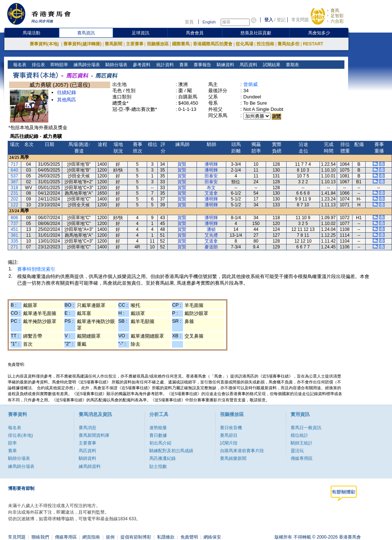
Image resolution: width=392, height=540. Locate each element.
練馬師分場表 (86, 65)
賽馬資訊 (86, 33)
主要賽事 (135, 44)
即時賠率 (59, 65)
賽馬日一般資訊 (306, 428)
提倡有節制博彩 (136, 537)
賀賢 (182, 164)
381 (14, 235)
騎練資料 (225, 65)
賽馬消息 (87, 428)
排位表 (38, 65)
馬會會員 (195, 33)
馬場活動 (31, 33)
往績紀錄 (67, 92)
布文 (211, 188)
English (209, 22)
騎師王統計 (302, 443)
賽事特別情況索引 (36, 269)
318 (14, 188)
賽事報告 (201, 65)
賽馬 (335, 11)
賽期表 (292, 65)
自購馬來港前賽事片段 (242, 451)
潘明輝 (211, 164)
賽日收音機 (231, 428)
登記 (281, 20)
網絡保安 (212, 537)
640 (14, 170)
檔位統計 (299, 435)
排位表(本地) (20, 435)
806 (14, 218)
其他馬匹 (67, 100)
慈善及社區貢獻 (256, 33)
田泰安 (211, 176)
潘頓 (211, 229)
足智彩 (337, 16)
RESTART (313, 44)
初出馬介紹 (160, 443)
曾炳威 (251, 84)
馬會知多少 (319, 33)
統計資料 (164, 65)
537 (14, 176)
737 (14, 224)
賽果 (183, 65)
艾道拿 (211, 193)
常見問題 (300, 20)
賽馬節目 (229, 435)
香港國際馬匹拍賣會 (213, 44)
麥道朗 (211, 247)
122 (14, 205)
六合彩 (337, 21)
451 (14, 229)
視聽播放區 (158, 44)
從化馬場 (244, 44)
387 (14, 182)
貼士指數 (158, 466)
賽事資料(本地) (45, 44)
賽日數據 (158, 435)
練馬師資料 (90, 466)
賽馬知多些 (288, 44)
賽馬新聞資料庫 (94, 435)
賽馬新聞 (113, 44)
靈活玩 (297, 451)
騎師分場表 (116, 65)
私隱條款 (166, 537)
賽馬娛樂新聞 (233, 458)
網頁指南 (91, 537)
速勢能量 (158, 428)
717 (14, 164)
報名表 (19, 65)
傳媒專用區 (302, 458)
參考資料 (141, 65)
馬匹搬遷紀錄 (163, 458)
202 (14, 199)
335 (14, 241)
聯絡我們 (40, 537)
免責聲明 (189, 537)
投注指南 (265, 44)
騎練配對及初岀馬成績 (171, 451)
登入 (269, 20)
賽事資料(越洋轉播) (82, 44)
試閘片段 (229, 443)
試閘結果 (271, 65)
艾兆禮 (211, 235)
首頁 (189, 22)
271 (14, 247)
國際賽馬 (181, 44)
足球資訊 (141, 33)
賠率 (12, 443)
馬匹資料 (248, 65)
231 (14, 193)
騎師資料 (87, 458)
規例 (110, 537)
